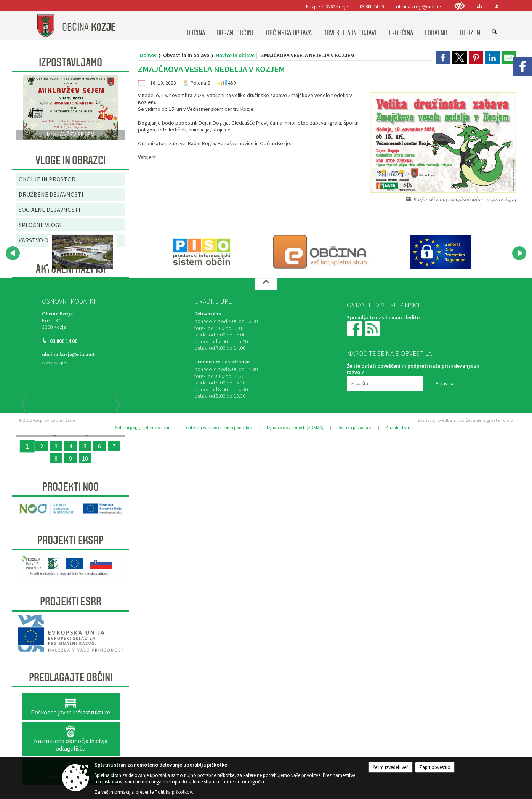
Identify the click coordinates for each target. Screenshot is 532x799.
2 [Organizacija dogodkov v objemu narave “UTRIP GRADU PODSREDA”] (42, 446)
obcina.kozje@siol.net (419, 6)
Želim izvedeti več (390, 767)
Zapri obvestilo (435, 767)
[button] (13, 253)
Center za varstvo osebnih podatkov (218, 427)
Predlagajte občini (71, 677)
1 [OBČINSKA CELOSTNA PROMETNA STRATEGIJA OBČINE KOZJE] (27, 446)
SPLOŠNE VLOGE (41, 225)
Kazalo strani (399, 427)
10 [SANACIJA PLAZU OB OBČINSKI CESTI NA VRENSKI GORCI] (85, 458)
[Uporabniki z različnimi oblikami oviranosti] (460, 6)
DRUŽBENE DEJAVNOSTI (51, 194)
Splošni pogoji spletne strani (142, 427)
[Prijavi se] (445, 383)
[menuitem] (196, 26)
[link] (443, 58)
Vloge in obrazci (71, 160)
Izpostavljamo (71, 62)
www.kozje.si (56, 363)
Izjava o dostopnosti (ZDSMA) (295, 427)
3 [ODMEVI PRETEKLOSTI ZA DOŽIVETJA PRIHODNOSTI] (56, 446)
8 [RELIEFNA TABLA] (56, 458)
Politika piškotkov (355, 427)
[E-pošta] (385, 383)
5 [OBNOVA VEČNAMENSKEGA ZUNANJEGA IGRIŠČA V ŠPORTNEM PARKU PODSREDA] (85, 446)
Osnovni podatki (69, 301)
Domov (148, 55)
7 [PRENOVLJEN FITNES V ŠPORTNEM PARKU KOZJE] (114, 446)
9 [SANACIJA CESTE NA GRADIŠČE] (71, 458)
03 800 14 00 (372, 6)
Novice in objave (235, 55)
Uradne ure (213, 301)
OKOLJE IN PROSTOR (47, 179)
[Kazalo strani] (480, 6)
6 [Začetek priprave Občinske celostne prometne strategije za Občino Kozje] (99, 446)
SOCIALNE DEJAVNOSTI (50, 210)
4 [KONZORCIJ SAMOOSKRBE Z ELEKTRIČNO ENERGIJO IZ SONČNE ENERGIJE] (71, 446)
